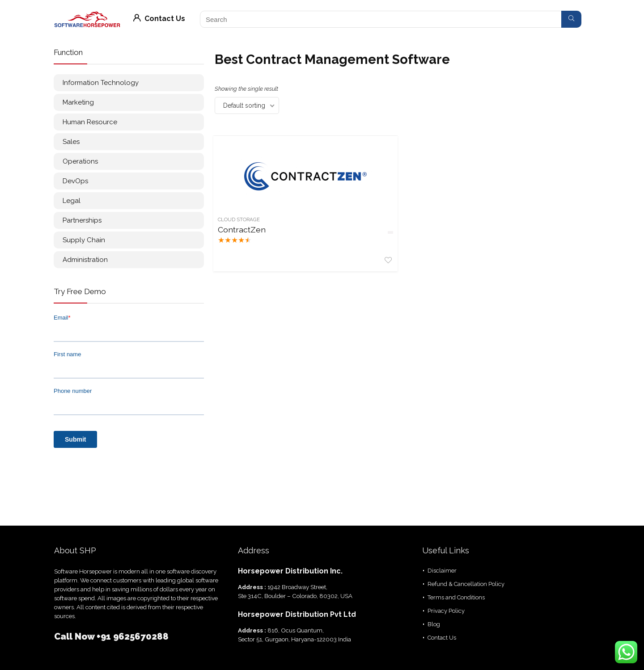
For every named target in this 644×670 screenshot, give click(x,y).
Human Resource (90, 122)
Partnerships (82, 220)
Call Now (75, 636)
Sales (71, 142)
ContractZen (243, 230)
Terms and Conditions (456, 597)
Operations (80, 161)
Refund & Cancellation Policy (466, 584)
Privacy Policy (446, 611)
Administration (85, 260)
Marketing (78, 102)
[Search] (571, 19)
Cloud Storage (240, 219)
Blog (434, 624)
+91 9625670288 (133, 636)
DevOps (75, 181)
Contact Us (159, 19)
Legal (72, 201)
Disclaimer (442, 571)
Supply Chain (84, 240)
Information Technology (101, 83)
